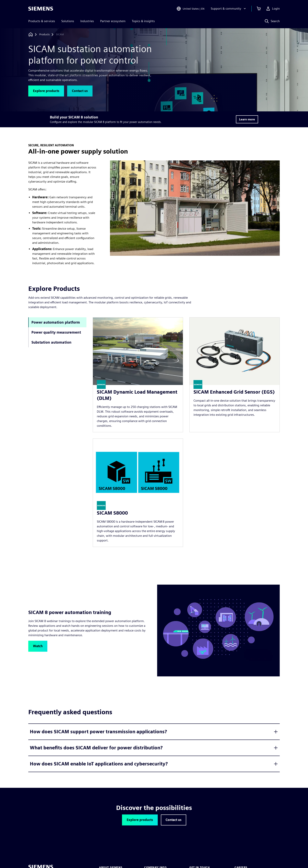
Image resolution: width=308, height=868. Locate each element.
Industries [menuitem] (87, 21)
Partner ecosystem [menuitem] (113, 21)
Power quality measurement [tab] (56, 332)
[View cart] (259, 9)
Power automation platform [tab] (56, 322)
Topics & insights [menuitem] (143, 21)
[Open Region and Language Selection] (190, 9)
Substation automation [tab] (51, 342)
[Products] (44, 35)
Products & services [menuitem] (42, 21)
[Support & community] (229, 9)
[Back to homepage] (31, 34)
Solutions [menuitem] (68, 21)
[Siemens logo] (41, 9)
